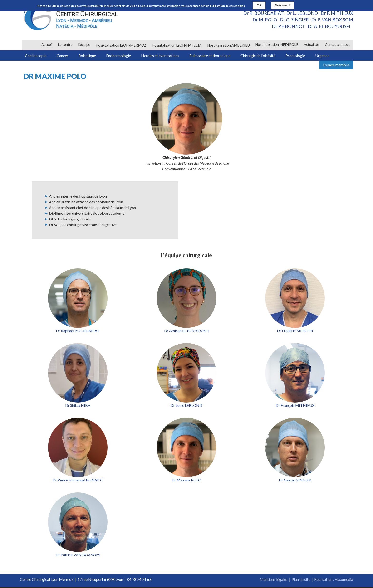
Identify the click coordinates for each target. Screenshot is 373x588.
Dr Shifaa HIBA (78, 406)
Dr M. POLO (260, 20)
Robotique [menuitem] (91, 56)
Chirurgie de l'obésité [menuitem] (269, 56)
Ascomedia (344, 581)
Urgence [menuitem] (336, 56)
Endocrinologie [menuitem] (124, 56)
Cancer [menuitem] (65, 56)
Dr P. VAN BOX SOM (331, 20)
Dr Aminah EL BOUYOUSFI (186, 332)
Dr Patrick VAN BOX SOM (78, 556)
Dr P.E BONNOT (285, 28)
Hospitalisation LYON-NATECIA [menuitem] (176, 45)
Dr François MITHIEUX (295, 406)
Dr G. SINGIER (291, 20)
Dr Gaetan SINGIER (295, 481)
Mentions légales (274, 581)
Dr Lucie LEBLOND (186, 406)
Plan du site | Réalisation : (313, 581)
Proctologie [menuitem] (308, 56)
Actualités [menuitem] (311, 45)
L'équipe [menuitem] (83, 45)
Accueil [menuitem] (46, 45)
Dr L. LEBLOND (299, 13)
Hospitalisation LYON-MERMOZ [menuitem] (120, 45)
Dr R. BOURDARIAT (259, 13)
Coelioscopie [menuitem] (37, 56)
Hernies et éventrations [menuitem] (168, 56)
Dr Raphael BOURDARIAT (78, 332)
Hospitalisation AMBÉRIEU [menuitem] (228, 45)
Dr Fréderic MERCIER (295, 332)
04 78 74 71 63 (139, 581)
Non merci (283, 5)
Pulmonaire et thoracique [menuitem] (219, 56)
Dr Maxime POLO (186, 481)
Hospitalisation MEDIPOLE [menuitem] (276, 45)
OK (259, 5)
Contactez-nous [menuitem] (337, 45)
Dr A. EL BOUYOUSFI (328, 28)
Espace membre (336, 66)
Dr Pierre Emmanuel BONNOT (78, 481)
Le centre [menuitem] (64, 45)
